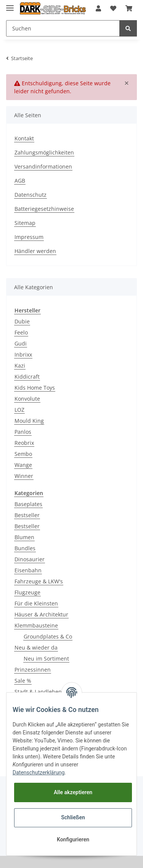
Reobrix (24, 443)
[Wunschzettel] (113, 8)
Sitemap (25, 223)
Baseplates (28, 504)
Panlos (23, 432)
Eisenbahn (28, 570)
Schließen (73, 817)
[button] (98, 8)
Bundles (25, 548)
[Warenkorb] (129, 8)
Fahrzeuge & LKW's (39, 581)
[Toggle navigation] (10, 5)
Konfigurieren (73, 839)
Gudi (21, 343)
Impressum (29, 237)
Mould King (29, 421)
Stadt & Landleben (38, 692)
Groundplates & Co (48, 636)
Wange (23, 465)
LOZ (19, 410)
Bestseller (27, 515)
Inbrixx (23, 354)
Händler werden (35, 251)
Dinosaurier (30, 559)
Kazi (20, 366)
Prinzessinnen (33, 670)
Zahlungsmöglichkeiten (44, 152)
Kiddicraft (27, 377)
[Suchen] (63, 28)
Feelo (21, 332)
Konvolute (27, 399)
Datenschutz (31, 195)
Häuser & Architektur (41, 614)
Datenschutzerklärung (39, 772)
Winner (24, 476)
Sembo (23, 454)
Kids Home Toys (35, 388)
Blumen (24, 537)
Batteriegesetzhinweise (44, 209)
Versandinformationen (43, 166)
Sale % (23, 681)
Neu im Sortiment (46, 659)
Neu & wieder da (36, 647)
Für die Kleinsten (36, 603)
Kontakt (24, 138)
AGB (20, 181)
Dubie (22, 321)
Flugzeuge (27, 592)
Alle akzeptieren (73, 792)
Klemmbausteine (36, 625)
